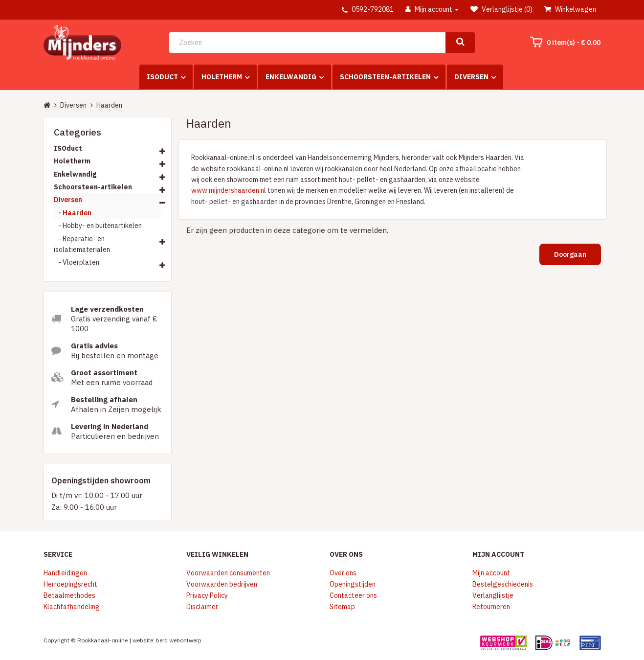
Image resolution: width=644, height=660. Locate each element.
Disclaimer (202, 607)
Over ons (343, 573)
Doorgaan (570, 254)
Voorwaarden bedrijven (222, 584)
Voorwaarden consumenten (228, 573)
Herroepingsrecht (70, 584)
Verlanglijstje (493, 595)
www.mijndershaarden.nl (229, 190)
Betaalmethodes (69, 595)
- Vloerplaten (77, 262)
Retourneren (491, 607)
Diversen (471, 77)
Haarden (109, 105)
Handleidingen (65, 573)
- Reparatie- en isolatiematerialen (82, 244)
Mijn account (491, 573)
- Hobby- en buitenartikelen (98, 226)
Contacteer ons (353, 595)
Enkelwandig (291, 77)
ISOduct (162, 77)
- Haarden (73, 213)
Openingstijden (353, 584)
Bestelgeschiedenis (503, 584)
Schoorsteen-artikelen (385, 77)
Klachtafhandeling (72, 607)
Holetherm (222, 77)
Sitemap (342, 607)
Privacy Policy (207, 595)
